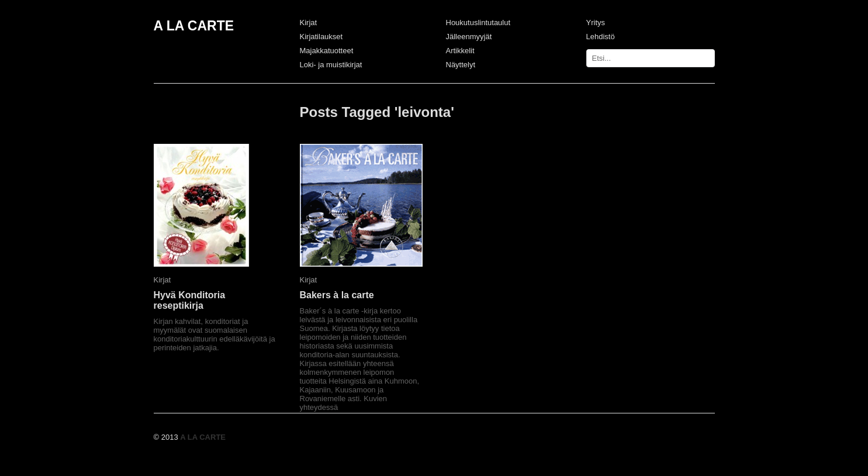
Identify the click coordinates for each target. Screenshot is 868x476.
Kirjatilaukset (321, 37)
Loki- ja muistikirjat (331, 65)
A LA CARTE (194, 26)
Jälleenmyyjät (469, 37)
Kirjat (309, 23)
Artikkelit (460, 51)
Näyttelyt (461, 65)
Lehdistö (601, 37)
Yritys (596, 23)
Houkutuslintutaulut (478, 23)
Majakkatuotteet (327, 51)
